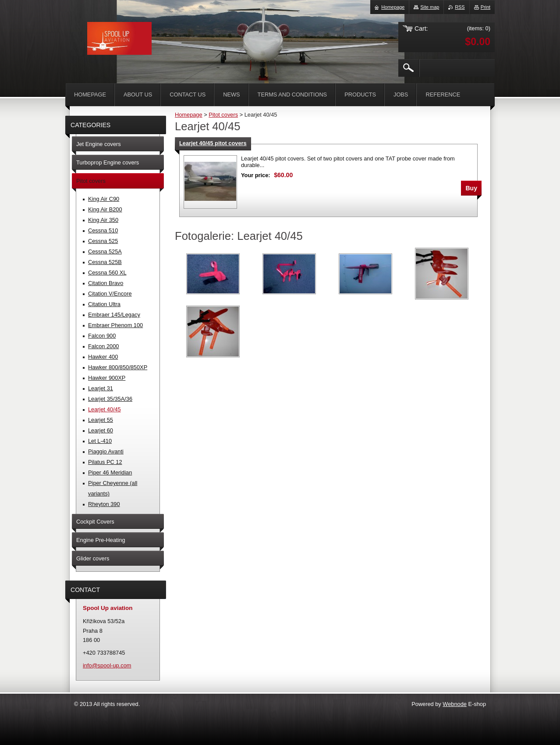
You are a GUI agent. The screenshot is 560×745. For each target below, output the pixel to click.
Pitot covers (223, 115)
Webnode (455, 704)
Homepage (189, 115)
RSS (460, 7)
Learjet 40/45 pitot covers (213, 143)
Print (486, 7)
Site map (430, 7)
